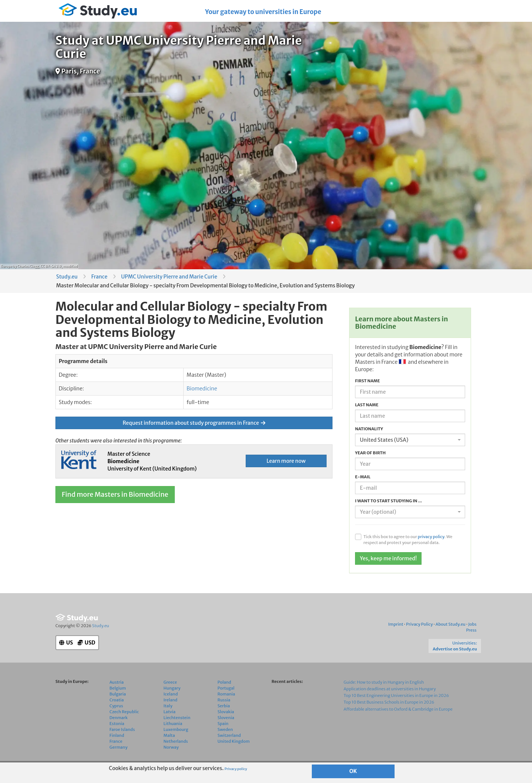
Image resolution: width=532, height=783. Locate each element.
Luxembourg (176, 734)
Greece (170, 686)
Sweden (225, 734)
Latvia (170, 716)
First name (367, 381)
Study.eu (67, 277)
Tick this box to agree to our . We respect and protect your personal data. (408, 540)
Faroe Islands (122, 734)
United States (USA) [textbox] (384, 440)
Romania (226, 698)
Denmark (118, 722)
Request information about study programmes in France (194, 423)
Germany (118, 751)
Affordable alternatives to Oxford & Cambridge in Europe (398, 713)
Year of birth (370, 453)
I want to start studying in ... (388, 501)
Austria (117, 686)
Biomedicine (202, 389)
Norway (171, 751)
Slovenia (226, 722)
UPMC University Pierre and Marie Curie (169, 277)
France (99, 277)
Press (471, 635)
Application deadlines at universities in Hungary (390, 693)
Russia (224, 704)
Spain (223, 728)
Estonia (117, 728)
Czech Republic (124, 716)
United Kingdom (234, 745)
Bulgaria (118, 698)
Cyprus (116, 710)
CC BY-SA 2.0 (51, 266)
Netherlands (176, 745)
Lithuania (173, 728)
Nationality (369, 429)
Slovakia (226, 716)
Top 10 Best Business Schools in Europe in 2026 (389, 707)
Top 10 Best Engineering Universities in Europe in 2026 (396, 700)
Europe (6, 266)
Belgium (118, 692)
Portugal (226, 692)
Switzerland (229, 739)
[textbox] (408, 512)
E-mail (363, 477)
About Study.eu (451, 629)
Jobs (472, 629)
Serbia (224, 710)
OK (353, 771)
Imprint (396, 629)
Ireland (171, 704)
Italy (168, 710)
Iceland (171, 698)
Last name (367, 405)
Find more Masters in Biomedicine (115, 494)
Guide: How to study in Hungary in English (384, 686)
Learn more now (286, 461)
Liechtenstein (177, 722)
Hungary (172, 692)
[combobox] (410, 440)
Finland (117, 739)
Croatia (117, 704)
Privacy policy (236, 769)
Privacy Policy (419, 629)
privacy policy (431, 537)
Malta (169, 739)
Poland (224, 686)
